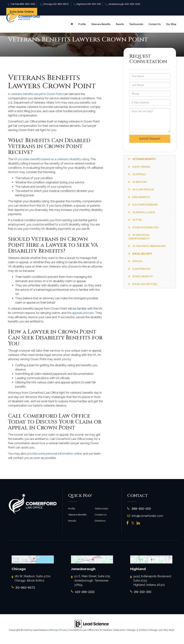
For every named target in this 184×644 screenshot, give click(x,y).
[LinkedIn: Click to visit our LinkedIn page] (138, 523)
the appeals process (80, 313)
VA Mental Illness (144, 212)
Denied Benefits (142, 276)
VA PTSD (137, 220)
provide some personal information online (54, 454)
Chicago (54, 4)
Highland (87, 4)
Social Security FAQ (145, 284)
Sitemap (54, 630)
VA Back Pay (140, 182)
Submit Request (150, 139)
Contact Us (155, 24)
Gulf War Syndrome (145, 205)
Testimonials (136, 24)
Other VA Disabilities (145, 227)
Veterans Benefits (77, 515)
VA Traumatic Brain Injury (149, 246)
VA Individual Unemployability (139, 237)
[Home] (72, 24)
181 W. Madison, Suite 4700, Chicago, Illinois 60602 (31, 579)
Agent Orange (141, 167)
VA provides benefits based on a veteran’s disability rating (51, 159)
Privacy (64, 630)
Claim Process (141, 269)
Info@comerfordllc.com (145, 516)
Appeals (137, 261)
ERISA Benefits (141, 197)
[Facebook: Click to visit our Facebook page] (128, 523)
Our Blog (171, 24)
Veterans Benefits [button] (101, 24)
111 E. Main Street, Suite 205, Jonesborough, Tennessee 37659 (91, 581)
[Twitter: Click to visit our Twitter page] (133, 523)
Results (120, 24)
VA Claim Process (143, 189)
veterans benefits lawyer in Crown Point (37, 94)
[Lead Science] (92, 624)
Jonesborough (123, 4)
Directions (100, 521)
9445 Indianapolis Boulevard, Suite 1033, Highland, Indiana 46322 (151, 581)
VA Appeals (139, 174)
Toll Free (21, 4)
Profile (82, 24)
